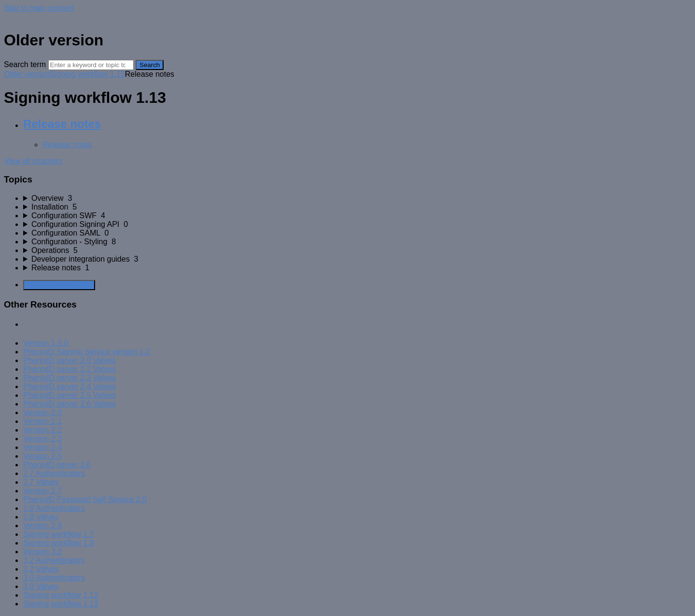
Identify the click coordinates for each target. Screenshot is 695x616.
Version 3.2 (42, 552)
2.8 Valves (41, 517)
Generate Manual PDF (59, 285)
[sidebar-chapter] (357, 198)
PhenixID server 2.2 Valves (69, 369)
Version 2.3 (42, 439)
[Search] (91, 65)
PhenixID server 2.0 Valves (69, 360)
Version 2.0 (42, 413)
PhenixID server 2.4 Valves (69, 386)
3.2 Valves (41, 569)
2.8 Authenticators (54, 508)
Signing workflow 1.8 (59, 543)
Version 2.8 (42, 525)
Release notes (62, 124)
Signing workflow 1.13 (87, 74)
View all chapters (33, 161)
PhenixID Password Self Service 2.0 (85, 499)
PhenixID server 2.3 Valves (69, 378)
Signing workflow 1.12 (61, 595)
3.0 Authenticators (54, 578)
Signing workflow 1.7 (59, 534)
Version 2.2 (42, 430)
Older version (27, 74)
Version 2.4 (42, 447)
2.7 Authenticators (54, 473)
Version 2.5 (42, 456)
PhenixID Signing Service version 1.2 (87, 352)
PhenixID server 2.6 (57, 465)
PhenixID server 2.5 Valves (69, 395)
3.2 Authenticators (54, 560)
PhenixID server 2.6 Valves (69, 404)
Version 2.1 (42, 421)
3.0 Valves (41, 586)
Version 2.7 (42, 491)
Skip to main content (39, 8)
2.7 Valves (41, 482)
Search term (25, 64)
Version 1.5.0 (46, 343)
